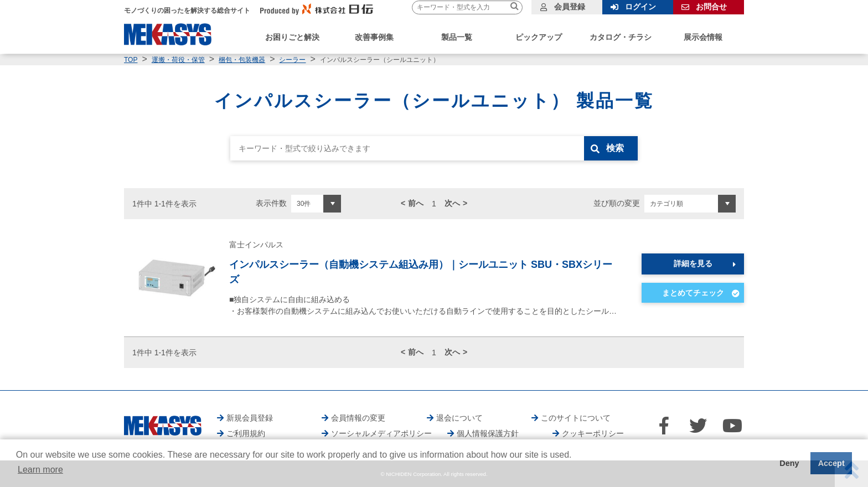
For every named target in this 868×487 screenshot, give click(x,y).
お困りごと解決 (292, 37)
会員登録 (570, 7)
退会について (459, 418)
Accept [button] (831, 463)
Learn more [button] (40, 470)
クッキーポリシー (593, 433)
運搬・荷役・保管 (178, 60)
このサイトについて (576, 418)
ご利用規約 (246, 433)
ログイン (640, 7)
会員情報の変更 (358, 418)
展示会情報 (703, 37)
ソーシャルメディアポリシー (381, 433)
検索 (615, 148)
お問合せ (711, 7)
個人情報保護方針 (488, 433)
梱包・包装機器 (242, 60)
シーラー (292, 60)
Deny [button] (789, 463)
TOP (131, 60)
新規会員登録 (250, 418)
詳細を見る (693, 263)
